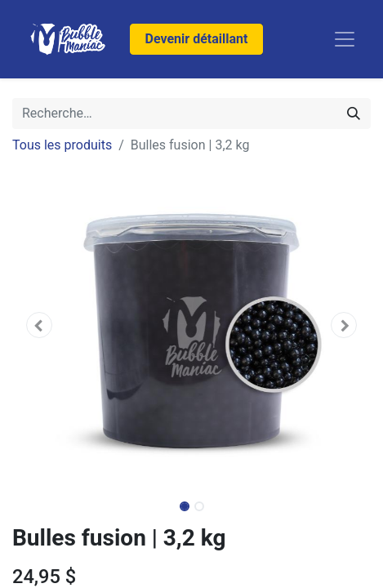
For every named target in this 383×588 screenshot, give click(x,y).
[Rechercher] (354, 114)
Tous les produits (62, 145)
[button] (39, 325)
